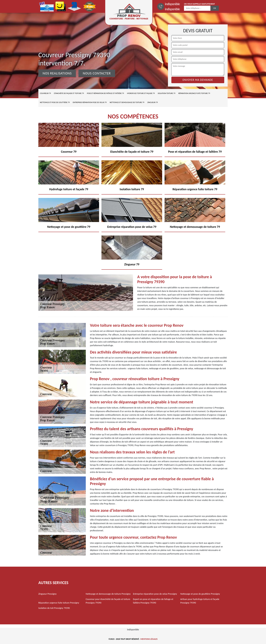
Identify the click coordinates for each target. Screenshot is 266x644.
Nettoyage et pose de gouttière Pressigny (200, 594)
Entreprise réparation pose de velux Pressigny (155, 594)
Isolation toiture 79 (167, 93)
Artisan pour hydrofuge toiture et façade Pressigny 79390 (200, 601)
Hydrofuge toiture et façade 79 (141, 93)
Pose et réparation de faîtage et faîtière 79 (105, 93)
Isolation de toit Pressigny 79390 (54, 608)
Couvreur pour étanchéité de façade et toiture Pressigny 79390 (108, 601)
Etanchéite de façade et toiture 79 (69, 93)
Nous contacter (97, 73)
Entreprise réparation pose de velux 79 (90, 102)
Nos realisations (57, 73)
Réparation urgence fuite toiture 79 (194, 93)
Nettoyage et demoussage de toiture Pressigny (108, 594)
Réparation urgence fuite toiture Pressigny (59, 603)
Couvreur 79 (45, 93)
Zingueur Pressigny (47, 594)
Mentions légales (149, 639)
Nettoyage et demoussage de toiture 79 (127, 102)
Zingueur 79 (153, 102)
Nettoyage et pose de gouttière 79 (55, 102)
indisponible (172, 4)
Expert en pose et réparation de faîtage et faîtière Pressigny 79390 (153, 601)
